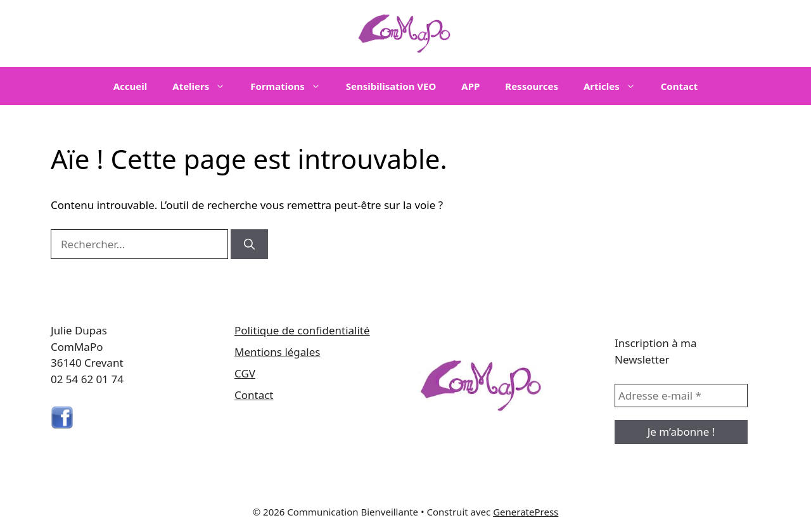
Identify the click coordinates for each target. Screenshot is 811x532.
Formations (292, 86)
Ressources (532, 86)
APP (470, 86)
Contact (680, 86)
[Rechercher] (249, 244)
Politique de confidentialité (302, 330)
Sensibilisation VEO (391, 86)
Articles (616, 86)
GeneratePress (526, 512)
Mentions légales (277, 352)
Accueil (131, 86)
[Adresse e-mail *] (681, 396)
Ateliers (205, 86)
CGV (245, 373)
